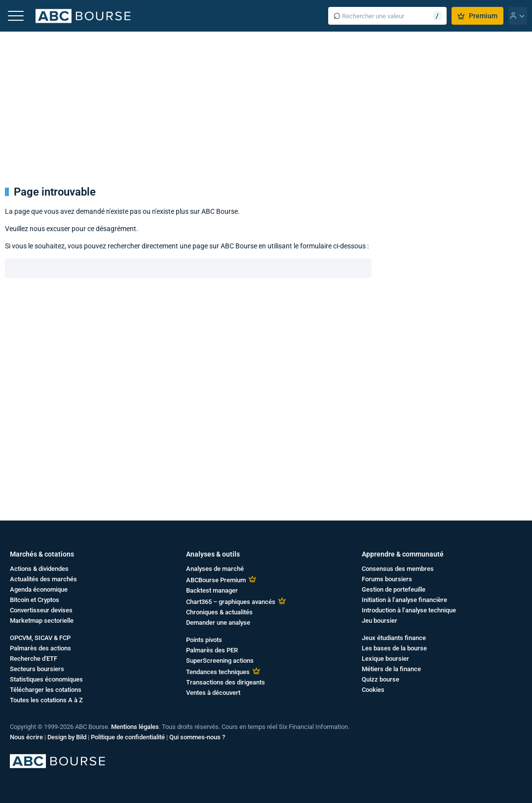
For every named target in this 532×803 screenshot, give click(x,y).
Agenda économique (39, 589)
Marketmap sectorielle (42, 621)
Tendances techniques (218, 672)
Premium (477, 16)
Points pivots (204, 640)
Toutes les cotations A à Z (46, 700)
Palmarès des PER (212, 650)
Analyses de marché (215, 569)
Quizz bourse (380, 679)
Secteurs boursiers (37, 669)
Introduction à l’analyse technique (409, 610)
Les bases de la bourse (394, 648)
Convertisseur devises (41, 610)
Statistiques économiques (46, 679)
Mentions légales (135, 727)
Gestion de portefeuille (394, 589)
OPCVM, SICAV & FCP (40, 638)
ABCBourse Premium (216, 580)
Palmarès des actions (40, 648)
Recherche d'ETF (34, 659)
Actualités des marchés (43, 579)
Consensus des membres (398, 569)
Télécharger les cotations (46, 690)
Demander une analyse (218, 622)
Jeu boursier (380, 621)
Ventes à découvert (213, 693)
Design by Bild (67, 737)
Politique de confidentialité (128, 737)
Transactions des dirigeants (226, 682)
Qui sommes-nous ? (197, 737)
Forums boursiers (387, 579)
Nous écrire (26, 737)
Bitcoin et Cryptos (35, 600)
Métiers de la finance (391, 669)
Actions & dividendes (39, 569)
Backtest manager (212, 590)
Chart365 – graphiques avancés (231, 602)
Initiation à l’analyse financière (404, 600)
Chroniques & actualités (219, 612)
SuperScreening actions (220, 661)
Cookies (373, 690)
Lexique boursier (385, 659)
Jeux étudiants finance (394, 638)
